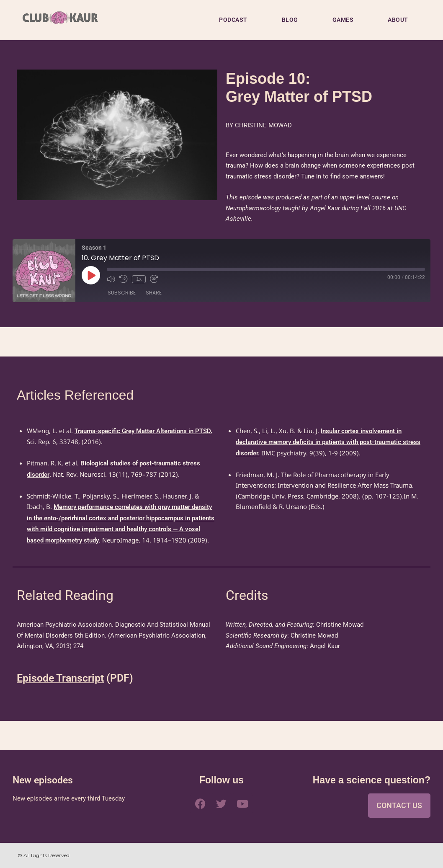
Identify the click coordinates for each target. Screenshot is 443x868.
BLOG (290, 20)
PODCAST (233, 20)
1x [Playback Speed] (139, 279)
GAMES (343, 20)
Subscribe (122, 293)
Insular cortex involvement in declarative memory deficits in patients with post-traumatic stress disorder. (328, 442)
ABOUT (398, 20)
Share (154, 293)
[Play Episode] (91, 275)
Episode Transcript (60, 678)
